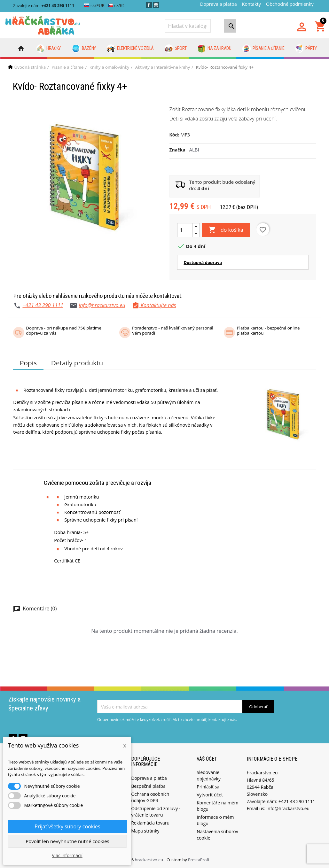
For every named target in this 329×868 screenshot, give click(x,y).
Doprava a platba (219, 4)
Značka (177, 150)
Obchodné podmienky (290, 4)
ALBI (194, 150)
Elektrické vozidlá (130, 49)
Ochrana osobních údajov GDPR (150, 797)
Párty (306, 49)
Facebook (149, 5)
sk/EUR (94, 5)
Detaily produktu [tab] (77, 363)
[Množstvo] (185, 230)
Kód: (174, 135)
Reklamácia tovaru (150, 823)
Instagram (156, 5)
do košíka (226, 230)
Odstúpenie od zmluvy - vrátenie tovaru (156, 812)
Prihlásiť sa (208, 787)
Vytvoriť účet (210, 795)
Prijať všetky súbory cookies (67, 826)
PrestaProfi (199, 860)
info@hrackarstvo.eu (102, 305)
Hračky (49, 49)
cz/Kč (116, 5)
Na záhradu (215, 49)
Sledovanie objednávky (209, 775)
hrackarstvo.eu (150, 860)
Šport (176, 49)
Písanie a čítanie (263, 49)
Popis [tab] (28, 363)
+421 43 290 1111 (43, 305)
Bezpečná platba (148, 786)
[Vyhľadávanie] (188, 26)
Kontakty (251, 4)
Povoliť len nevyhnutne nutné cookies (67, 841)
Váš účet (207, 759)
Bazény (84, 49)
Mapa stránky (145, 831)
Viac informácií (67, 855)
